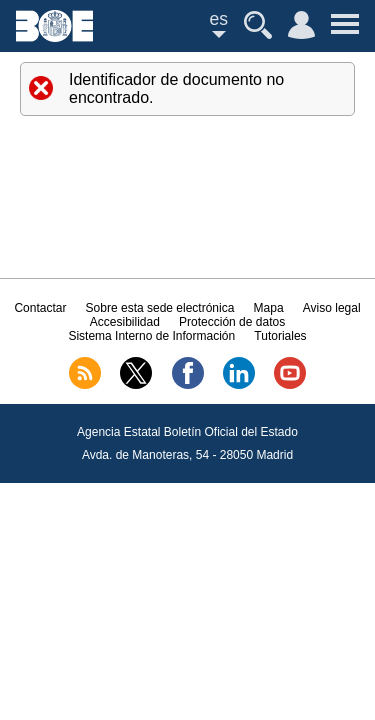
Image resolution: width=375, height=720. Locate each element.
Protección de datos (232, 322)
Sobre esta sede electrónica (160, 308)
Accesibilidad (125, 322)
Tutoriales (280, 336)
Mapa (269, 308)
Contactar (40, 308)
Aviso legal (332, 308)
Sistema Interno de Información (151, 336)
